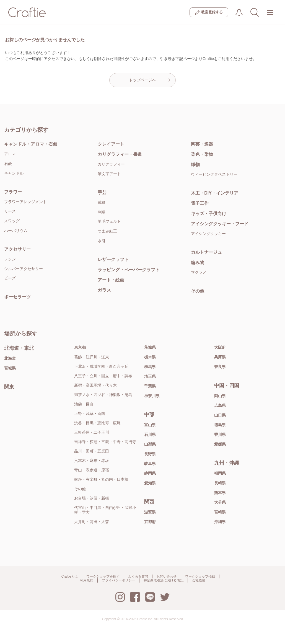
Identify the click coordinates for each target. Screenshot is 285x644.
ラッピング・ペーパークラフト (129, 270)
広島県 (220, 405)
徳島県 (220, 425)
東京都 (80, 347)
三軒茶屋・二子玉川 (92, 432)
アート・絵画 (111, 280)
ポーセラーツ (17, 297)
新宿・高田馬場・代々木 (95, 385)
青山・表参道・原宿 (92, 470)
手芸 (102, 192)
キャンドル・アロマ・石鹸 (31, 144)
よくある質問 (138, 576)
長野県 (150, 454)
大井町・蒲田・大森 (92, 522)
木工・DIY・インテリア (215, 193)
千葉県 (150, 386)
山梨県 (150, 444)
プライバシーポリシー (118, 580)
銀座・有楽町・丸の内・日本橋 (101, 479)
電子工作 (200, 203)
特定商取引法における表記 (164, 580)
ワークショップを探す (103, 576)
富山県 (150, 425)
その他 (198, 291)
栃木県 (150, 357)
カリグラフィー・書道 (120, 154)
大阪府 (220, 347)
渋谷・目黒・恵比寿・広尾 (97, 423)
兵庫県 (220, 357)
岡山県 (220, 396)
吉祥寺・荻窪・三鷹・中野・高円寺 (105, 442)
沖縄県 (220, 522)
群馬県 (150, 367)
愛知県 (150, 483)
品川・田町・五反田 (92, 451)
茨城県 (150, 347)
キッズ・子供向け (209, 214)
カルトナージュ (206, 252)
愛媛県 (220, 444)
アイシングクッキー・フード (220, 224)
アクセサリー (17, 249)
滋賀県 (150, 512)
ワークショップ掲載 (200, 576)
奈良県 (220, 367)
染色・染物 (202, 154)
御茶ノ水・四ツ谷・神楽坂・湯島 (103, 395)
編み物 (198, 262)
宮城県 (10, 368)
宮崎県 (220, 512)
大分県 (220, 502)
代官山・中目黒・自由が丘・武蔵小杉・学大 (105, 510)
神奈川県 (152, 396)
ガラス (104, 290)
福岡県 (220, 473)
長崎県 (220, 483)
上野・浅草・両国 (90, 413)
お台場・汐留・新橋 (92, 498)
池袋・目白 (84, 404)
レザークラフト (113, 259)
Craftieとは (70, 576)
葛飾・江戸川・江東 (92, 357)
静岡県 (150, 473)
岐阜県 (150, 464)
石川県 (150, 434)
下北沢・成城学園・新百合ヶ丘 (101, 366)
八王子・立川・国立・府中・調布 (103, 376)
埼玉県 (150, 376)
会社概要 (199, 580)
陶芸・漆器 (202, 144)
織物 (195, 165)
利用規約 (87, 580)
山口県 (220, 415)
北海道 (10, 358)
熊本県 (220, 493)
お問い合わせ (167, 576)
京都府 (150, 522)
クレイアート (111, 144)
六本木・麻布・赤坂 (92, 461)
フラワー (13, 192)
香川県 (220, 434)
